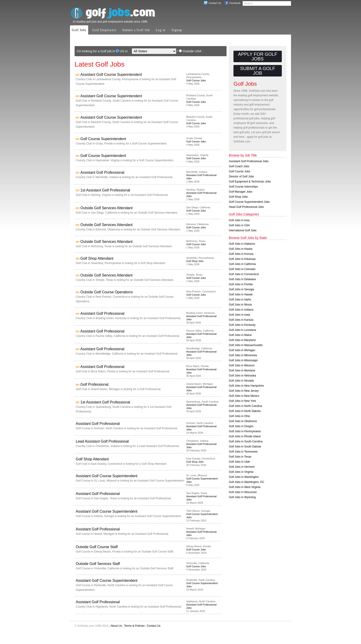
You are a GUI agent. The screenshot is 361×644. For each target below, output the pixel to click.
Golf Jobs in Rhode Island (245, 436)
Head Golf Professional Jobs (246, 207)
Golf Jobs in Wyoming (242, 497)
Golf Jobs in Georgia (241, 289)
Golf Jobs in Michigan (242, 350)
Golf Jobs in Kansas (241, 320)
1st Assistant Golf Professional (105, 190)
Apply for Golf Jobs (258, 56)
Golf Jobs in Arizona (241, 254)
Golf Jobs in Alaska (241, 249)
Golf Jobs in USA (239, 225)
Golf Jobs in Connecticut (244, 274)
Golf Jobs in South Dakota (245, 447)
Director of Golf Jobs (241, 176)
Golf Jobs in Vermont (242, 467)
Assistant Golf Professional (102, 172)
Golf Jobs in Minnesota (243, 355)
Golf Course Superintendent (103, 139)
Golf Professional (94, 384)
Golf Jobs (79, 30)
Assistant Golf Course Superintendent (111, 75)
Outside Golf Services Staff (98, 564)
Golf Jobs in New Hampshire (246, 386)
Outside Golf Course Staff (97, 547)
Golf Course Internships (243, 187)
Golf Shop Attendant (97, 258)
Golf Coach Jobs (239, 166)
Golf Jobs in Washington (244, 477)
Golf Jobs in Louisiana (242, 330)
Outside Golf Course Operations (107, 292)
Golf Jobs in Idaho (240, 300)
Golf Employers (104, 30)
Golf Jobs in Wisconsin (243, 492)
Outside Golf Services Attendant (106, 208)
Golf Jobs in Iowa (239, 315)
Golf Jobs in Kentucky (242, 325)
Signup (177, 30)
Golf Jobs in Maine (240, 335)
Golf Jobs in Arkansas (242, 259)
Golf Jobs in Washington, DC (247, 482)
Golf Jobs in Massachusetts (246, 345)
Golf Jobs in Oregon (241, 426)
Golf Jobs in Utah (239, 462)
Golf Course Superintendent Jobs (249, 202)
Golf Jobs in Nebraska (242, 376)
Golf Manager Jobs (240, 192)
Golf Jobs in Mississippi (243, 360)
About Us (116, 626)
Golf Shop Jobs (195, 261)
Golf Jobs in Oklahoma (243, 421)
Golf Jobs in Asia (239, 220)
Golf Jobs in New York (242, 401)
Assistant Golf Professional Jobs (249, 161)
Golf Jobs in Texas (240, 457)
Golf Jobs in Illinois (240, 305)
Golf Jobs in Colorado (242, 269)
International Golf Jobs (243, 230)
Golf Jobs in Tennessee (243, 452)
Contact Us (215, 3)
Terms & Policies (134, 626)
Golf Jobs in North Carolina (245, 406)
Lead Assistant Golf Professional (102, 441)
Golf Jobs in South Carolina (246, 441)
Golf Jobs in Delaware (242, 279)
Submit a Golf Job (136, 30)
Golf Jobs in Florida (241, 284)
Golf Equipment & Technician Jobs (250, 182)
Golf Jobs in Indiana (241, 310)
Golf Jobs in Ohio (239, 416)
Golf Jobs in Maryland (242, 340)
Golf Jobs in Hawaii (241, 294)
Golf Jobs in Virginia (241, 472)
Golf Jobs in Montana (242, 371)
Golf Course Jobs (196, 80)
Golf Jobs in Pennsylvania (245, 431)
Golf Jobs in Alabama (242, 244)
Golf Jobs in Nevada (241, 381)
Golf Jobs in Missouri (242, 365)
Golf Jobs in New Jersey (244, 391)
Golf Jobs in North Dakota (245, 411)
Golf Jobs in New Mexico (244, 396)
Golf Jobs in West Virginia (245, 487)
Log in (161, 30)
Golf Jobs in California (242, 264)
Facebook (235, 3)
